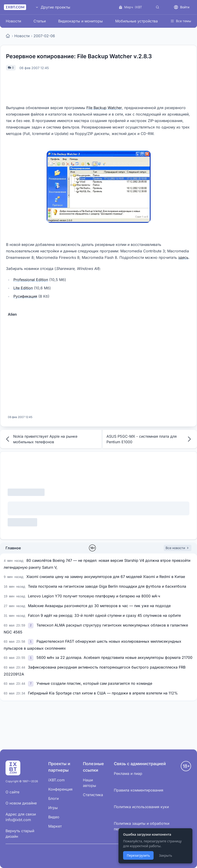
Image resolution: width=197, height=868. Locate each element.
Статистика (93, 795)
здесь (183, 257)
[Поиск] (158, 7)
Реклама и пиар (128, 773)
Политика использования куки (141, 807)
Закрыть (165, 855)
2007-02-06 (44, 36)
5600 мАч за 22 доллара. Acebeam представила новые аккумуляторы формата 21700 (114, 657)
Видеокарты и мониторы (80, 21)
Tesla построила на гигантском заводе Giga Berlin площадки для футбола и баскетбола (107, 586)
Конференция (60, 789)
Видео (54, 817)
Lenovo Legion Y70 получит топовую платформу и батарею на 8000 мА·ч (94, 596)
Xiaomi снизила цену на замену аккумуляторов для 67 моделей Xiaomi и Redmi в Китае (106, 577)
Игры (53, 808)
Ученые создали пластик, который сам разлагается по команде (94, 683)
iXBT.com (56, 780)
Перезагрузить (138, 855)
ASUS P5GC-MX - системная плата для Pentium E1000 (150, 439)
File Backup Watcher (104, 108)
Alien (12, 314)
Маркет (55, 826)
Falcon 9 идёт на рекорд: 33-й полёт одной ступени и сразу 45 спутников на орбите (104, 615)
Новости (13, 21)
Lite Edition (23, 288)
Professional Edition (31, 280)
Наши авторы (89, 783)
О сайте (12, 792)
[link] (31, 625)
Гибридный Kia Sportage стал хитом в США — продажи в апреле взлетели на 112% (103, 693)
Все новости (178, 548)
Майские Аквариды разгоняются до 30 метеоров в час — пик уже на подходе (99, 606)
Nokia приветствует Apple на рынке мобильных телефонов (41, 439)
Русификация (25, 296)
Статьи (40, 21)
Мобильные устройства (136, 21)
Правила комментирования (139, 790)
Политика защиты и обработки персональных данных (142, 826)
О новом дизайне (21, 803)
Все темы (181, 21)
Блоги (53, 798)
